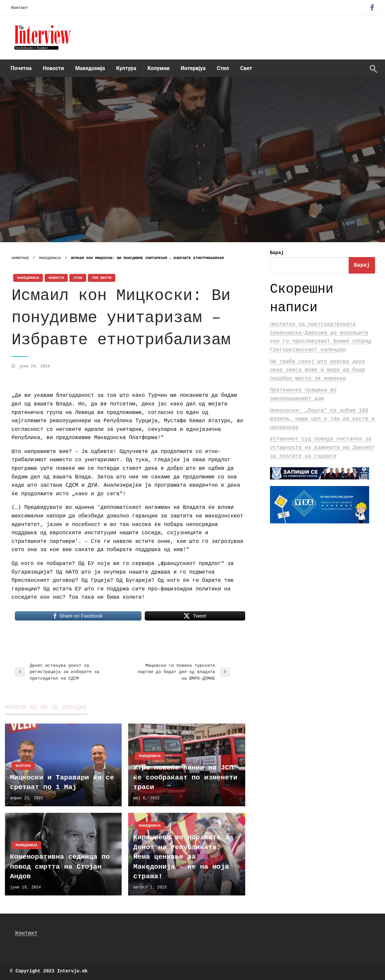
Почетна (21, 68)
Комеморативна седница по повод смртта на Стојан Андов (60, 867)
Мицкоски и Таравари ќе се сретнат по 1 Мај (62, 782)
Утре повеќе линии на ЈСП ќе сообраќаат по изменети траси (185, 777)
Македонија (90, 68)
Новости (54, 68)
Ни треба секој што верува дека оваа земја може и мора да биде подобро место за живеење (318, 370)
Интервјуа (193, 68)
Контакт (19, 8)
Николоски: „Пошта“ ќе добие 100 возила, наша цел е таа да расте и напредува (322, 419)
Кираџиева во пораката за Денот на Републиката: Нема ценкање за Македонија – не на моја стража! (183, 857)
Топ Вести (102, 278)
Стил (223, 68)
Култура (126, 68)
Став (78, 278)
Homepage (20, 258)
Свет (246, 68)
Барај (277, 253)
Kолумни (158, 68)
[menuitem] (21, 68)
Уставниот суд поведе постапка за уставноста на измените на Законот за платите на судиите (322, 448)
